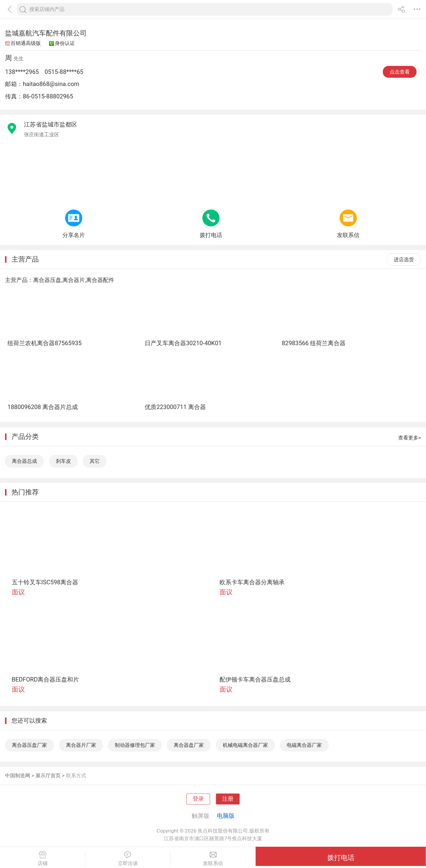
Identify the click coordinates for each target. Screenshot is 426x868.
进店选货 (404, 259)
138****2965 (22, 72)
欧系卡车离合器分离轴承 (252, 582)
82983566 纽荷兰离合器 (314, 343)
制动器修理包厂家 (135, 745)
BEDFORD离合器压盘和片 (46, 679)
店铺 (42, 859)
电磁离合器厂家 (304, 745)
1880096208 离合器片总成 (43, 407)
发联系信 (213, 859)
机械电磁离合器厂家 (245, 745)
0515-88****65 (64, 72)
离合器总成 (24, 461)
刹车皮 (63, 461)
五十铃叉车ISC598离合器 (45, 582)
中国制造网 (18, 775)
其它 (95, 461)
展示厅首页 (48, 775)
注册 (228, 799)
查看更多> (410, 438)
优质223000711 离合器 (175, 407)
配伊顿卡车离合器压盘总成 (255, 679)
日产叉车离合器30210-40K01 (183, 343)
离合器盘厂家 (189, 745)
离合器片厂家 (81, 745)
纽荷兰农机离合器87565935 (45, 343)
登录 (198, 799)
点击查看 (400, 72)
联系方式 (76, 775)
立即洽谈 (128, 859)
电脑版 (226, 816)
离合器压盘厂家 (29, 745)
